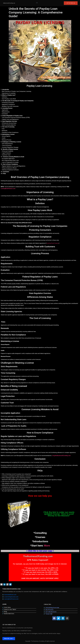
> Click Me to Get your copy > (40, 551)
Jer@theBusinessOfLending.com (62, 456)
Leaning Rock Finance (52, 243)
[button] (37, 3)
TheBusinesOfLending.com (11, 589)
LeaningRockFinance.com (8, 189)
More (47, 546)
